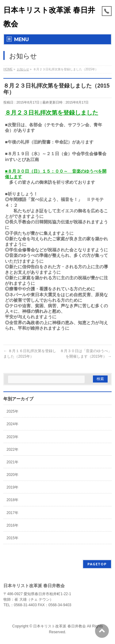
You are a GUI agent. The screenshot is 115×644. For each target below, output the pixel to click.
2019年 (12, 487)
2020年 (12, 475)
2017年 (12, 513)
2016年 (12, 525)
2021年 (12, 462)
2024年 (12, 424)
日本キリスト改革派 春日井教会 (59, 626)
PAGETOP (97, 564)
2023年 (12, 437)
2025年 (12, 411)
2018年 (12, 500)
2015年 (12, 538)
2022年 (12, 450)
